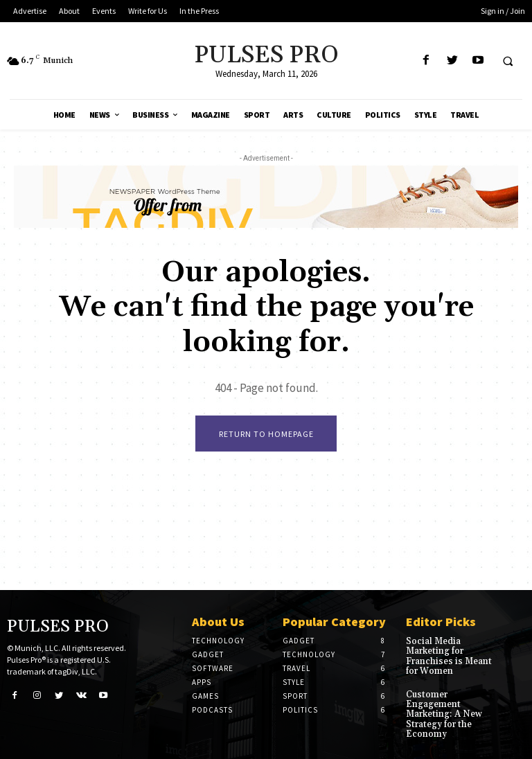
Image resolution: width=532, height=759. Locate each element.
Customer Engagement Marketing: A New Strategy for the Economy (442, 711)
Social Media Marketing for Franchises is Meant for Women (446, 655)
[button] (508, 61)
